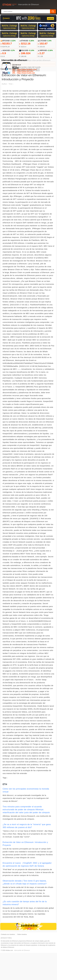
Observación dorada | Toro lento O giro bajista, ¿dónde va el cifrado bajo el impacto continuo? (25, 909)
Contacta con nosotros (8, 962)
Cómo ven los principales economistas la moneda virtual (26, 817)
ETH (9, 96)
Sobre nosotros (22, 962)
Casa (3, 96)
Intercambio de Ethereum (22, 978)
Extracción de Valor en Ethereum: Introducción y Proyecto (25, 871)
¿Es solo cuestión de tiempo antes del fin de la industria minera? (25, 930)
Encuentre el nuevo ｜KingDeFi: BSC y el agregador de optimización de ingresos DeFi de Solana (27, 892)
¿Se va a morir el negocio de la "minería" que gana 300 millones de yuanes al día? (27, 853)
